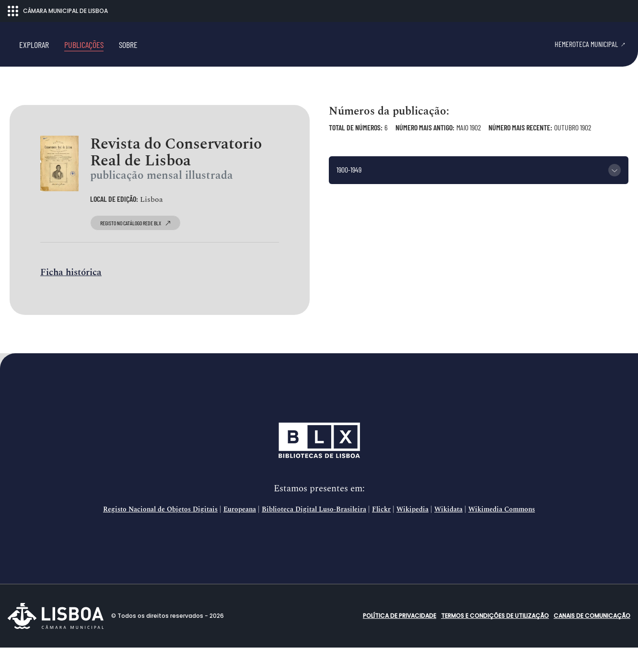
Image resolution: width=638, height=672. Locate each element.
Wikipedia (412, 534)
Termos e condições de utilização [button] (495, 640)
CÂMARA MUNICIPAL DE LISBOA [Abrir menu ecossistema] (58, 11)
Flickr (381, 534)
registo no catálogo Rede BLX (135, 248)
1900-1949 (349, 194)
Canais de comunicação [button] (592, 640)
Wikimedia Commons (502, 534)
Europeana (240, 534)
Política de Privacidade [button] (400, 640)
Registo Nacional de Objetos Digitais (160, 534)
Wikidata (448, 534)
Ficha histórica (71, 297)
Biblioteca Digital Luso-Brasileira (314, 534)
